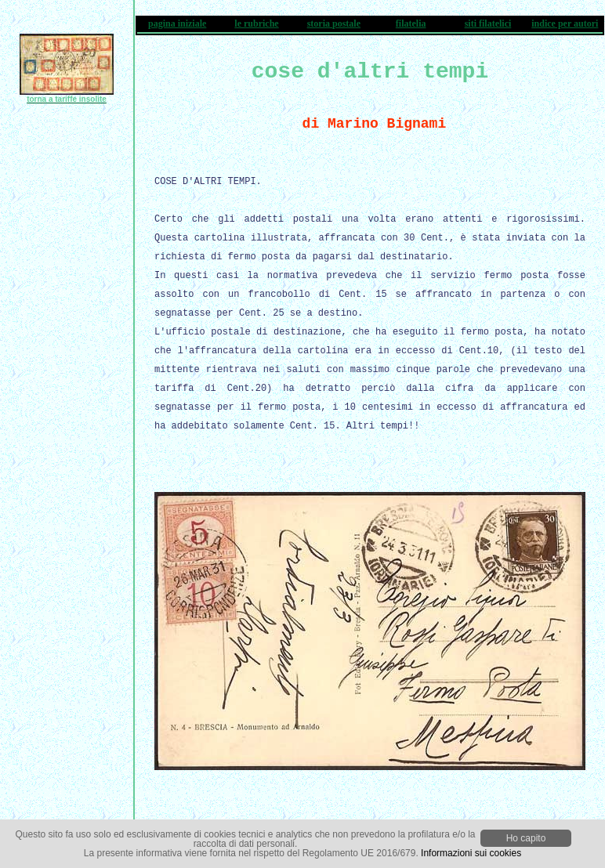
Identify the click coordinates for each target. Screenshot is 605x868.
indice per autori (565, 24)
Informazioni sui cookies (471, 853)
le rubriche (256, 24)
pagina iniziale (177, 24)
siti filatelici (488, 24)
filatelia (411, 24)
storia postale (334, 24)
